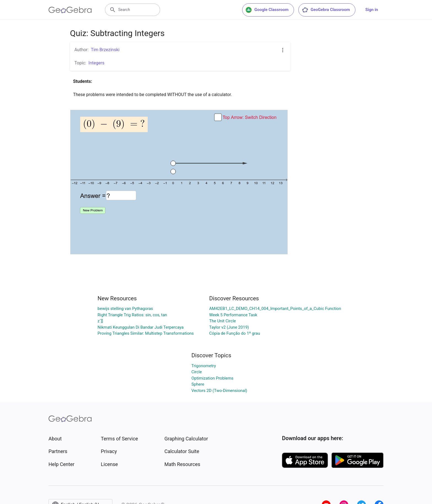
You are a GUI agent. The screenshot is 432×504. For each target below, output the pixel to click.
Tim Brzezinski (105, 50)
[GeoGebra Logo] (70, 10)
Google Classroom (267, 10)
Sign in (372, 10)
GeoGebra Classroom (326, 10)
